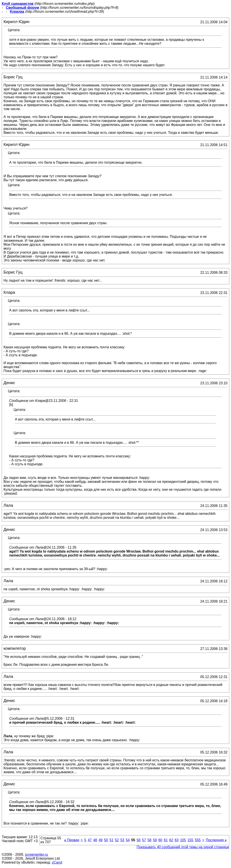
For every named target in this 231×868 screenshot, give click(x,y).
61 (166, 840)
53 (122, 840)
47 (90, 840)
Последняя (216, 840)
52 (117, 840)
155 (190, 840)
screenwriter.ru (36, 855)
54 (128, 840)
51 (111, 840)
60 (160, 840)
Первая (72, 840)
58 (150, 840)
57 (144, 840)
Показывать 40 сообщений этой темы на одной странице (183, 847)
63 (177, 840)
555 (198, 840)
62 (171, 840)
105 (183, 840)
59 (155, 840)
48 (95, 840)
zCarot (57, 862)
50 (106, 840)
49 (101, 840)
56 (139, 840)
